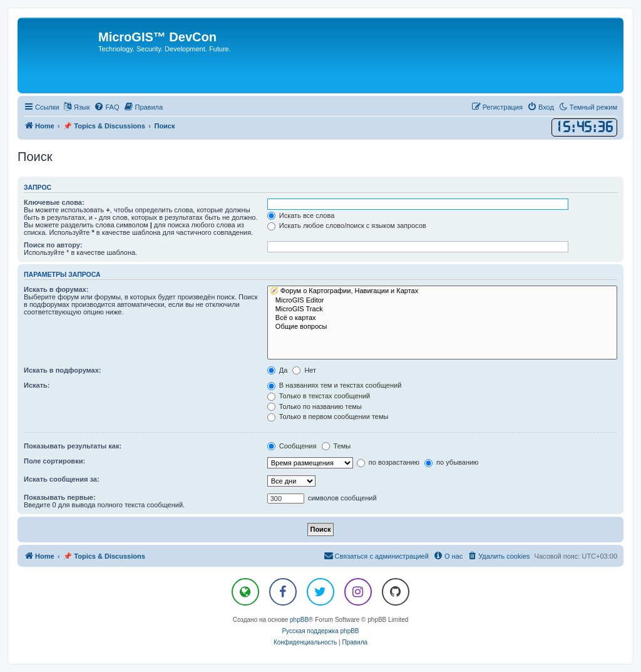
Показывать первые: (60, 497)
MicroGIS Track (442, 309)
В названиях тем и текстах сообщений (335, 385)
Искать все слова (301, 215)
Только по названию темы (315, 406)
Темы (336, 446)
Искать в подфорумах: (63, 370)
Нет (304, 370)
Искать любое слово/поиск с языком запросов (347, 225)
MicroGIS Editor (442, 301)
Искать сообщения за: (62, 479)
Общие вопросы (442, 327)
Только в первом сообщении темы (328, 416)
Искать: (37, 385)
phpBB (299, 620)
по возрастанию (388, 462)
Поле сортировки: (54, 461)
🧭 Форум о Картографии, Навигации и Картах (442, 291)
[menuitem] (106, 107)
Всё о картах (442, 318)
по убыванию (451, 462)
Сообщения (292, 446)
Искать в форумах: (56, 289)
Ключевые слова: (54, 202)
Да (278, 370)
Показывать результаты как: (73, 446)
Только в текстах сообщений (319, 396)
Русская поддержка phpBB (320, 631)
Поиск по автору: (53, 245)
